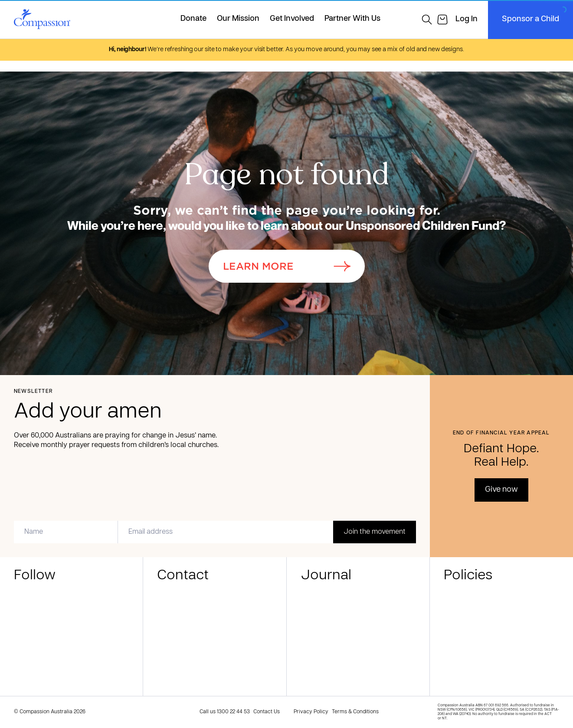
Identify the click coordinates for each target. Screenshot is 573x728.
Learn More (287, 266)
